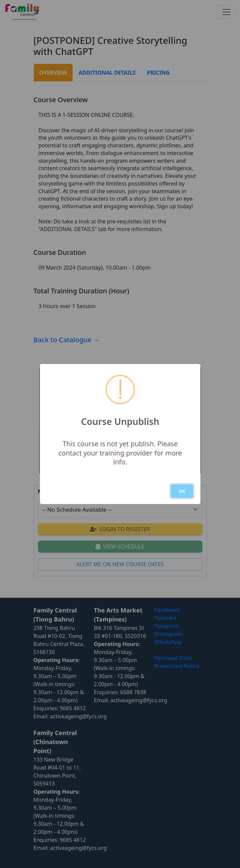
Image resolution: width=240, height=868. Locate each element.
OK (182, 491)
